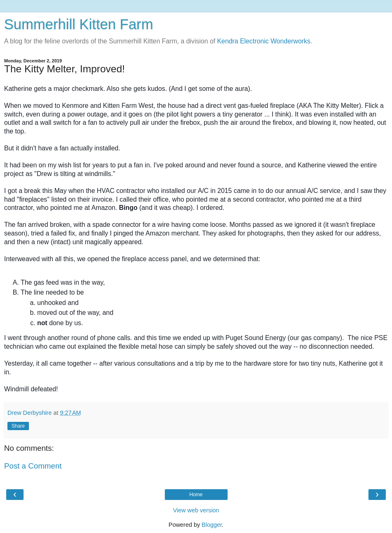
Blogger (212, 525)
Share (18, 426)
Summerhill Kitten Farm (79, 24)
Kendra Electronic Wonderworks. (265, 41)
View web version (196, 510)
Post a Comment (33, 466)
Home (196, 495)
